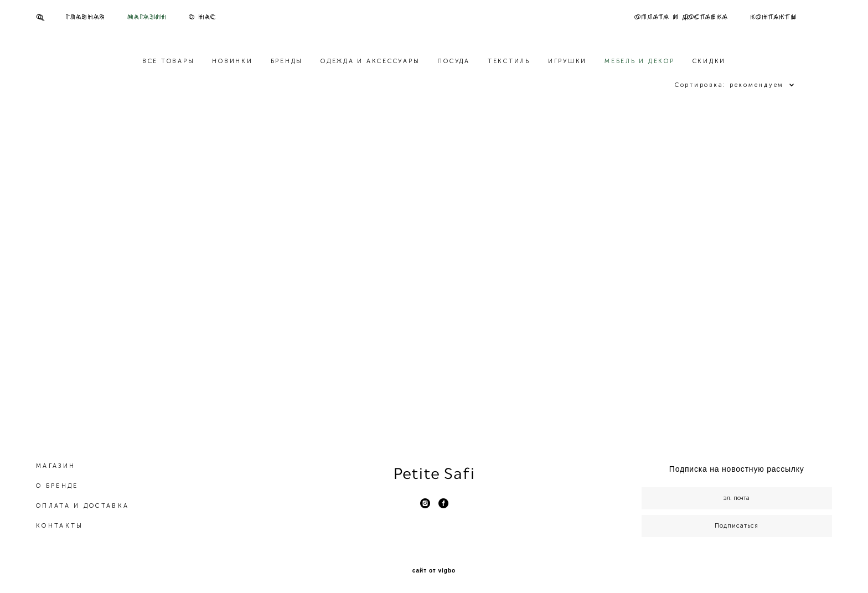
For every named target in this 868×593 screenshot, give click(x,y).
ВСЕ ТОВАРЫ (169, 62)
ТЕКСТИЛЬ (509, 62)
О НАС (204, 17)
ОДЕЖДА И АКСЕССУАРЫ (370, 62)
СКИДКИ (709, 62)
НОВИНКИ (232, 62)
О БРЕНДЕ (57, 481)
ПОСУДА (454, 62)
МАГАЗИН (148, 17)
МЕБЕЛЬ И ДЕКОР (640, 62)
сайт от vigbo (434, 566)
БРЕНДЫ (287, 62)
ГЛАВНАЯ (87, 17)
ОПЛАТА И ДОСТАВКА (681, 17)
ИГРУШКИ (567, 62)
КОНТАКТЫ (774, 17)
